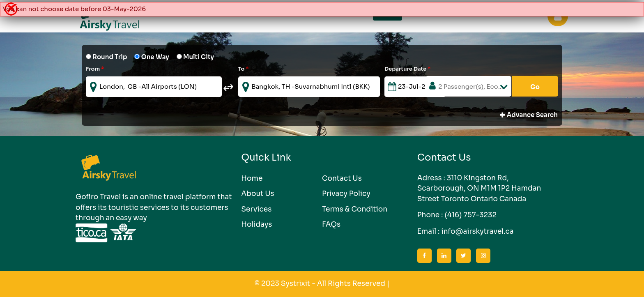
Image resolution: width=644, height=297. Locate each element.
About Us (258, 194)
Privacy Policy (346, 194)
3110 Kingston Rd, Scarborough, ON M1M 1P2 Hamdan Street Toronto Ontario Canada (479, 189)
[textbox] (154, 87)
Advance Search (529, 116)
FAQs (331, 224)
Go (535, 87)
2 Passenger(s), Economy (475, 86)
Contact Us (342, 178)
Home (252, 178)
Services (256, 209)
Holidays (256, 224)
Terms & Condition (355, 209)
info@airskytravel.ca (477, 231)
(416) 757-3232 (470, 215)
